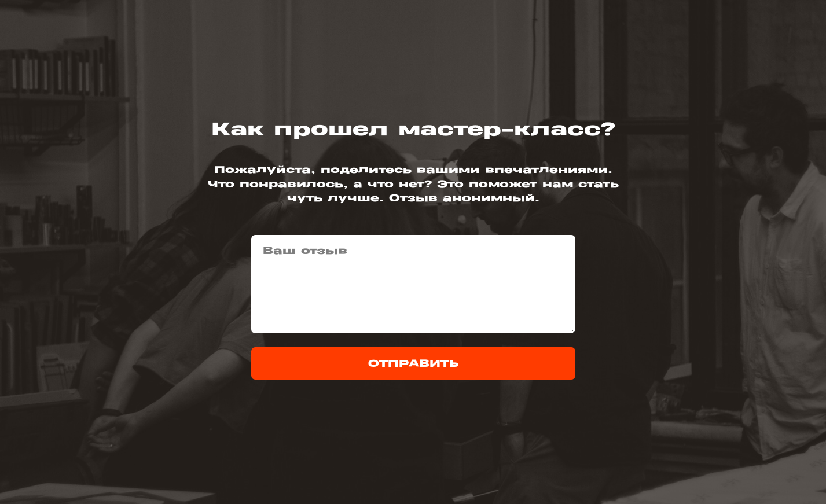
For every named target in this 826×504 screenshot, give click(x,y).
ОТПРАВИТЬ (413, 364)
